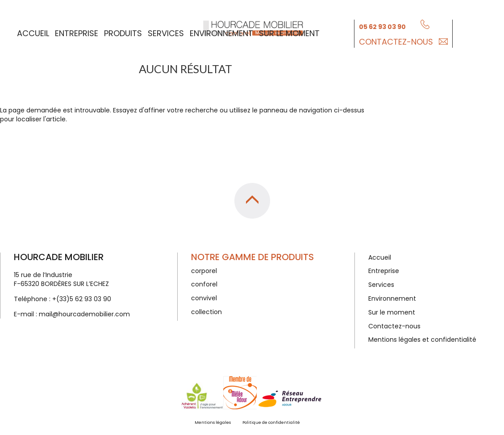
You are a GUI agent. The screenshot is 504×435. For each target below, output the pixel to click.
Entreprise (77, 32)
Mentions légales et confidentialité (422, 340)
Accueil (33, 32)
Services (166, 32)
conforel (204, 284)
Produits (123, 32)
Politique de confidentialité (271, 423)
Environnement (221, 32)
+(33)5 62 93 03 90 (82, 299)
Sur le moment (289, 32)
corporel (204, 271)
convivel (204, 298)
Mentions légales (213, 423)
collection (206, 312)
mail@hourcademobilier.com (84, 314)
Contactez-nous (396, 40)
